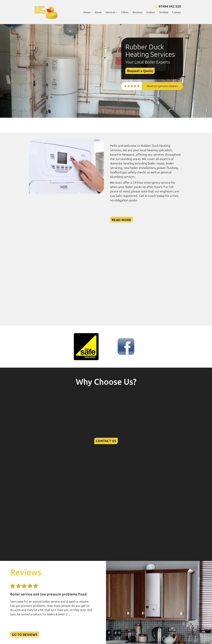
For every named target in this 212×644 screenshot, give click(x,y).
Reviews (138, 12)
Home (87, 12)
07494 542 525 (170, 6)
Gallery (151, 12)
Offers (125, 12)
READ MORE (121, 220)
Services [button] (111, 12)
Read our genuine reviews (162, 86)
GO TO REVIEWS (25, 635)
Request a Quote (140, 71)
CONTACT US (106, 441)
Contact (177, 12)
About (98, 12)
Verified (164, 12)
